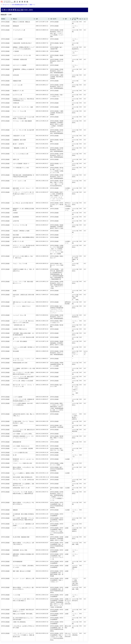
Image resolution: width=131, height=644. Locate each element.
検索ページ (32, 5)
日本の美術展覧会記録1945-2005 (19, 5)
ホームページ (6, 5)
